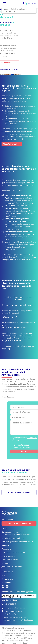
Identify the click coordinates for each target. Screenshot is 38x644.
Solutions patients (18, 9)
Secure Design (19, 628)
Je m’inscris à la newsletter (12, 567)
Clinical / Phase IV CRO (10, 560)
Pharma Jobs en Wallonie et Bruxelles (16, 535)
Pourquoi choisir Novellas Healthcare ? (20, 71)
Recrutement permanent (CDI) (13, 552)
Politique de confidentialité (13, 635)
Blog (3, 575)
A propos (5, 563)
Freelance (5, 545)
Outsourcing (6, 549)
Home (5, 9)
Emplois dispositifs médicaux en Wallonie (17, 542)
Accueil (4, 528)
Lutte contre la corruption (26, 633)
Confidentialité (7, 630)
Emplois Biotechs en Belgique (13, 538)
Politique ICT (22, 638)
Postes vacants (7, 572)
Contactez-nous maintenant (19, 523)
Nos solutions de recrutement (13, 532)
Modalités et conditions (23, 630)
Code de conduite (8, 633)
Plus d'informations (20, 63)
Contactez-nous (8, 579)
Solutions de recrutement (19, 492)
